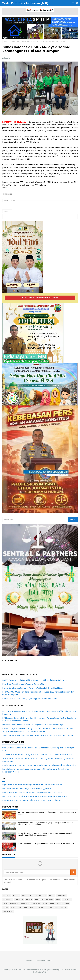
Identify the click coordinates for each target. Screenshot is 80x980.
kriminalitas (8, 911)
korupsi (63, 907)
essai (32, 907)
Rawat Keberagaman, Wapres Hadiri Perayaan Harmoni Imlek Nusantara (46, 844)
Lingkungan (39, 899)
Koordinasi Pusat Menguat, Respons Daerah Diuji (23, 684)
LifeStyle (29, 899)
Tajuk (25, 907)
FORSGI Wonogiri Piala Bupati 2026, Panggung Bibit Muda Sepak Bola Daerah (36, 680)
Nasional (50, 899)
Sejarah (60, 903)
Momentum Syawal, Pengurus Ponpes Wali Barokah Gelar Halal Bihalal (33, 688)
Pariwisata (14, 903)
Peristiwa (37, 903)
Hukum (51, 895)
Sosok (13, 907)
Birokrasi (7, 895)
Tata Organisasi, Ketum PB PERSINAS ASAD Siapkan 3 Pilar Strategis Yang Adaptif (38, 735)
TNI (20, 907)
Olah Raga (67, 899)
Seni (67, 903)
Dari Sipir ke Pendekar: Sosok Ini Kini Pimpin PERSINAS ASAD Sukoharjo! (33, 725)
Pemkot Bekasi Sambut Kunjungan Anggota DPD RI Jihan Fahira (30, 699)
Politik (45, 903)
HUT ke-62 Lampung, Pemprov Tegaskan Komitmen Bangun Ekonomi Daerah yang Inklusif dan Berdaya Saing (45, 834)
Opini (6, 903)
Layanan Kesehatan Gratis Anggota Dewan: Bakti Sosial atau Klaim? (32, 785)
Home (5, 41)
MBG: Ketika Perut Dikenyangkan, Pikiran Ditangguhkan (26, 788)
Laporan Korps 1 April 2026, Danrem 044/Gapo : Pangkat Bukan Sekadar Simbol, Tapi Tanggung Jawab (45, 824)
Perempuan (26, 903)
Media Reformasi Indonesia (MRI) (31, 970)
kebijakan (54, 907)
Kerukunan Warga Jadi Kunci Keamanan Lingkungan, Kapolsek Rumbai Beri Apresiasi (39, 765)
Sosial (6, 907)
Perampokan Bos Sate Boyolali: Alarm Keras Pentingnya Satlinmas (31, 800)
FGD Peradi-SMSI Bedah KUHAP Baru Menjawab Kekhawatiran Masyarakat (35, 796)
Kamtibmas (61, 895)
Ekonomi (43, 895)
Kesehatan (8, 899)
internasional (42, 907)
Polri (52, 903)
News (58, 899)
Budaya (16, 895)
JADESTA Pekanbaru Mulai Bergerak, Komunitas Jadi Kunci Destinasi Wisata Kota (38, 755)
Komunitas (19, 899)
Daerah (25, 895)
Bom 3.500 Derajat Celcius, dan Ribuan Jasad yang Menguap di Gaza (32, 792)
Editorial (33, 895)
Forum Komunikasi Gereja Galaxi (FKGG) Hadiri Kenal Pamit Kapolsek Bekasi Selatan (47, 813)
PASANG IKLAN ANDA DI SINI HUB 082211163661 (41, 298)
